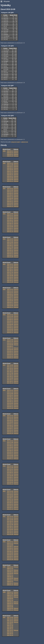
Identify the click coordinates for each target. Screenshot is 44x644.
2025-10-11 (10, 167)
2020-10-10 (10, 293)
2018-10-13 (10, 343)
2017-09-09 (10, 370)
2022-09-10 (10, 244)
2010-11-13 (10, 543)
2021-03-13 (10, 279)
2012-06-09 (10, 501)
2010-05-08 (10, 553)
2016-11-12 (10, 392)
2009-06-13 (10, 577)
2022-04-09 (10, 252)
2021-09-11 (10, 269)
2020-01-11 (10, 307)
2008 (4, 592)
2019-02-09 (10, 331)
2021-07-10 (10, 272)
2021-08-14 (10, 271)
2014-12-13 (10, 441)
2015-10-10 (10, 419)
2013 (4, 466)
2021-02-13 (10, 280)
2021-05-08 (10, 276)
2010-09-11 (10, 547)
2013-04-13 (10, 479)
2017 (4, 365)
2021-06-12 (10, 274)
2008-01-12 (10, 610)
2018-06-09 (10, 350)
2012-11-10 (10, 493)
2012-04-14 (10, 504)
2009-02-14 (10, 583)
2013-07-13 (10, 474)
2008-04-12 (10, 605)
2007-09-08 (10, 622)
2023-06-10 (10, 223)
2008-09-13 (10, 597)
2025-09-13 (10, 168)
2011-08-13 (10, 523)
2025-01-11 (10, 181)
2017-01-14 (10, 383)
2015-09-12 (10, 420)
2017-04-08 (10, 378)
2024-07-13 (10, 197)
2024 (4, 188)
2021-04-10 (10, 277)
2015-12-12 (10, 416)
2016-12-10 (10, 390)
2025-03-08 (10, 178)
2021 (4, 264)
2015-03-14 (10, 430)
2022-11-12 (10, 241)
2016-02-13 (10, 407)
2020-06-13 (10, 299)
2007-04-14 (10, 630)
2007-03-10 (10, 632)
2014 (4, 441)
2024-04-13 (10, 201)
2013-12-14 (10, 466)
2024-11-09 (10, 190)
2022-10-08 (10, 242)
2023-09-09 (10, 219)
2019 (4, 315)
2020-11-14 (10, 291)
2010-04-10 (10, 555)
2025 (4, 163)
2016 (4, 390)
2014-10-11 (10, 444)
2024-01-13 (10, 206)
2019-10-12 (10, 318)
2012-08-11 (10, 498)
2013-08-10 (10, 472)
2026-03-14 (10, 153)
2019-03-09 (10, 329)
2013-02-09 (10, 482)
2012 (4, 491)
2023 (4, 214)
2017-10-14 (10, 368)
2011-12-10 (10, 516)
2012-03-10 (10, 506)
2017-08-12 (10, 372)
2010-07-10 (10, 550)
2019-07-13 (10, 323)
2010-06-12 (10, 551)
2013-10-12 (10, 469)
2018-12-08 (10, 340)
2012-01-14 (10, 509)
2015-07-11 (10, 424)
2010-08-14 (10, 548)
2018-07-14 (10, 348)
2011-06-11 (10, 526)
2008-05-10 (10, 603)
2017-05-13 (10, 376)
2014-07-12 (10, 449)
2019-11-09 (10, 316)
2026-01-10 (10, 156)
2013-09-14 (10, 471)
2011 (4, 516)
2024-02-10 (10, 205)
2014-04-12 (10, 454)
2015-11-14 (10, 417)
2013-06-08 (10, 476)
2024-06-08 (10, 198)
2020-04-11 (10, 302)
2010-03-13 (10, 556)
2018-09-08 (10, 345)
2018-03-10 (10, 354)
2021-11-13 (10, 266)
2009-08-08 (10, 573)
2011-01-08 (10, 534)
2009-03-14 (10, 581)
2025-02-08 (10, 179)
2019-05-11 (10, 326)
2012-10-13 (10, 494)
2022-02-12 (10, 255)
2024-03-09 (10, 203)
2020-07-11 (10, 298)
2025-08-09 (10, 170)
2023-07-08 (10, 222)
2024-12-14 (10, 188)
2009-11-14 (10, 569)
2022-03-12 (10, 254)
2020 (4, 289)
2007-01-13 (10, 635)
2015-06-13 (10, 425)
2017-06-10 (10, 375)
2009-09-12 (10, 572)
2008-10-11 (10, 595)
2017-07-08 (10, 373)
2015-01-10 (10, 433)
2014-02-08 (10, 457)
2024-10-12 (10, 192)
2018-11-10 (10, 341)
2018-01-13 (10, 358)
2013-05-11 (10, 477)
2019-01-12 (10, 332)
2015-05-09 (10, 427)
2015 (4, 416)
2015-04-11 (10, 429)
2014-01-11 (10, 459)
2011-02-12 (10, 533)
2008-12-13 (10, 592)
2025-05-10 (10, 175)
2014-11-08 (10, 442)
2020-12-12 (10, 289)
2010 (4, 542)
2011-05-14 (10, 528)
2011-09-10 (10, 521)
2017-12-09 (10, 365)
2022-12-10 (10, 239)
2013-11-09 (10, 468)
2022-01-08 (10, 257)
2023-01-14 (10, 232)
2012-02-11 (10, 507)
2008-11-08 (10, 594)
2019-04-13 (10, 328)
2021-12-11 (10, 264)
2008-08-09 (10, 599)
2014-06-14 (10, 450)
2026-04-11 (10, 151)
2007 (4, 617)
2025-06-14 (10, 173)
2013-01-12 (10, 484)
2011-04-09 (10, 529)
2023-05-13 (10, 225)
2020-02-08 (10, 306)
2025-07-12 (10, 171)
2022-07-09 (10, 247)
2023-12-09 (10, 214)
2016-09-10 (10, 395)
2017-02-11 (10, 381)
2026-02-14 (10, 154)
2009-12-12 (10, 567)
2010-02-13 (10, 558)
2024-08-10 (10, 195)
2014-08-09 (10, 447)
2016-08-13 (10, 397)
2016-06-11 (10, 400)
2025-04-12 (10, 176)
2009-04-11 (10, 580)
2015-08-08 (10, 422)
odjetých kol (24, 142)
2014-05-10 (10, 452)
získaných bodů (15, 142)
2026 (4, 151)
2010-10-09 (10, 545)
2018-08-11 (10, 346)
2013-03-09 (10, 481)
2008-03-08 (10, 607)
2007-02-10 (10, 634)
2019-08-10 (10, 321)
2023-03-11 (10, 228)
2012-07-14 (10, 499)
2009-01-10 (10, 585)
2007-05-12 (10, 629)
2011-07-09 (10, 525)
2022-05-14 (10, 250)
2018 (4, 340)
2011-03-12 (10, 531)
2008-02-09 (10, 608)
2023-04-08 (10, 227)
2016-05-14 (10, 402)
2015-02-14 (10, 432)
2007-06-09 (10, 627)
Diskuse (16, 151)
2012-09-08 (10, 496)
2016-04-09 (10, 403)
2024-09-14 (10, 193)
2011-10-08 (10, 520)
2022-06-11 (10, 249)
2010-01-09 (10, 560)
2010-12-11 (10, 542)
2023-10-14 (10, 217)
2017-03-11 (10, 380)
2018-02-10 (10, 356)
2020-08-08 (10, 296)
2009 (4, 567)
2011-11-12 (10, 518)
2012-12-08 (10, 491)
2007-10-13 (10, 621)
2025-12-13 (10, 163)
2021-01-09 (10, 282)
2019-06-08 (10, 324)
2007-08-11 (10, 624)
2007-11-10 (10, 619)
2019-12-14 (10, 315)
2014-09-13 (10, 446)
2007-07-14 (10, 625)
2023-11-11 (10, 215)
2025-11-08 (10, 165)
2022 (4, 239)
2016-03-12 (10, 405)
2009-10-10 (10, 570)
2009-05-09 (10, 578)
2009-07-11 (10, 575)
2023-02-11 (10, 230)
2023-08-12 (10, 220)
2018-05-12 (10, 351)
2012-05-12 (10, 503)
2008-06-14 (10, 602)
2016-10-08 (10, 394)
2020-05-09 (10, 301)
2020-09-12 (10, 294)
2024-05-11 (10, 200)
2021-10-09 (10, 267)
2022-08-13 (10, 245)
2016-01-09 (10, 408)
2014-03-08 (10, 455)
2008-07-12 (10, 600)
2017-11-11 (10, 367)
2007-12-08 (10, 617)
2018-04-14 (10, 353)
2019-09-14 (10, 319)
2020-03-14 (10, 304)
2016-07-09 (10, 398)
